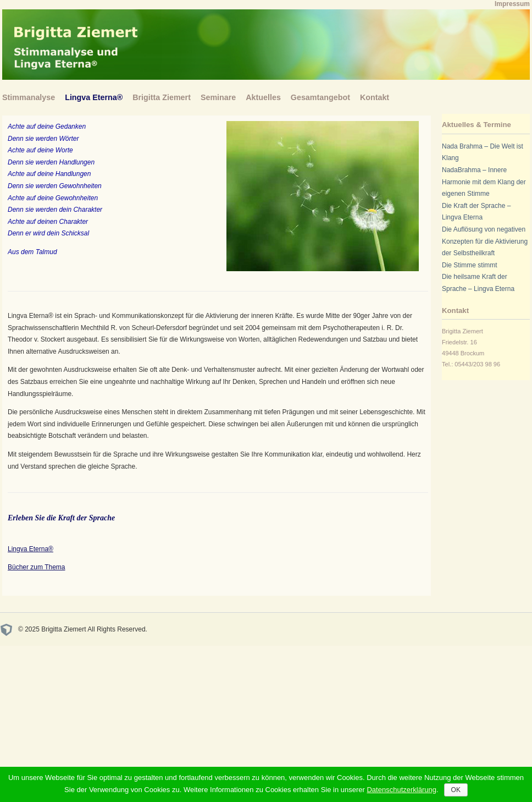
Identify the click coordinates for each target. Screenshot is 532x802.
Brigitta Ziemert (162, 97)
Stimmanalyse (29, 97)
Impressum (512, 4)
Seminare (218, 97)
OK (456, 790)
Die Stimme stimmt (470, 265)
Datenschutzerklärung (401, 790)
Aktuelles (263, 97)
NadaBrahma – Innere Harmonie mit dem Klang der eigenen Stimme (484, 182)
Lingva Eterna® (94, 97)
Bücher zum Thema (37, 567)
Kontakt (375, 97)
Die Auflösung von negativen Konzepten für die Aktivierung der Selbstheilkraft (485, 241)
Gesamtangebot (320, 97)
